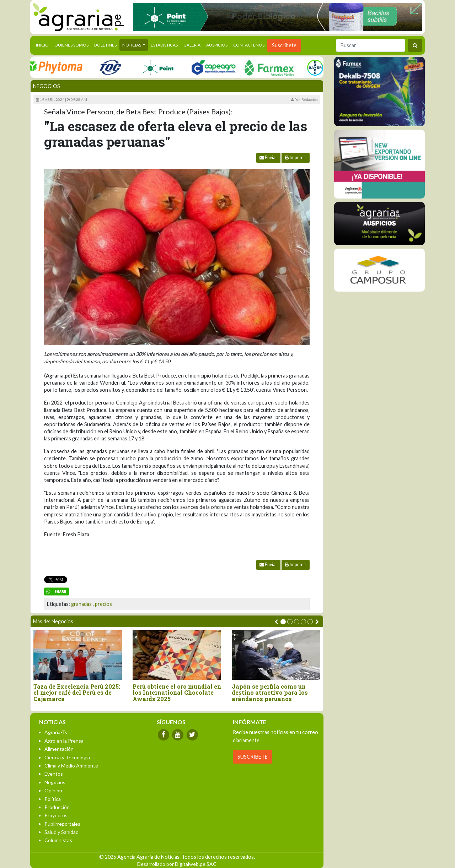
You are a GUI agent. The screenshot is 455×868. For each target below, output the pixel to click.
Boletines (105, 45)
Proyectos (56, 815)
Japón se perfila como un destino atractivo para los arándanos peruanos (270, 693)
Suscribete (284, 45)
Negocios (47, 86)
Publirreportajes (62, 824)
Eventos (54, 774)
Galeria (192, 45)
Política (53, 799)
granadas (81, 604)
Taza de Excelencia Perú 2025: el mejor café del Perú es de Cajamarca (77, 693)
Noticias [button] (132, 45)
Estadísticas (164, 45)
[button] (283, 622)
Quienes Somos (71, 45)
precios (103, 604)
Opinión (53, 790)
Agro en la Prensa (64, 741)
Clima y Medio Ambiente (71, 766)
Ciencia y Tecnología (67, 757)
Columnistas (58, 840)
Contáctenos (249, 45)
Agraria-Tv (56, 732)
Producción (57, 807)
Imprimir (296, 158)
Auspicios (217, 45)
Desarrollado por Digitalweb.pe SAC (177, 864)
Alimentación (59, 749)
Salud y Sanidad (61, 832)
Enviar (268, 158)
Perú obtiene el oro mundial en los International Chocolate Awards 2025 (177, 693)
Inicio (44, 44)
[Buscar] (371, 45)
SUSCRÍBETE (253, 757)
